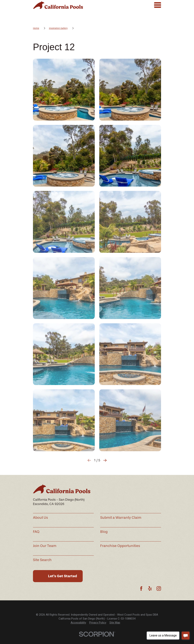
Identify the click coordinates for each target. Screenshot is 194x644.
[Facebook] (141, 589)
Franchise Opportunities (120, 546)
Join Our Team (45, 546)
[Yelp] (150, 589)
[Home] (58, 5)
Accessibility (78, 623)
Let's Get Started (63, 576)
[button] (64, 90)
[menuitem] (78, 623)
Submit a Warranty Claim (121, 518)
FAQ (36, 532)
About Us (40, 518)
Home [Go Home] (36, 28)
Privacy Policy (98, 623)
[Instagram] (159, 589)
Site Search (42, 560)
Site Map (115, 623)
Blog (104, 532)
